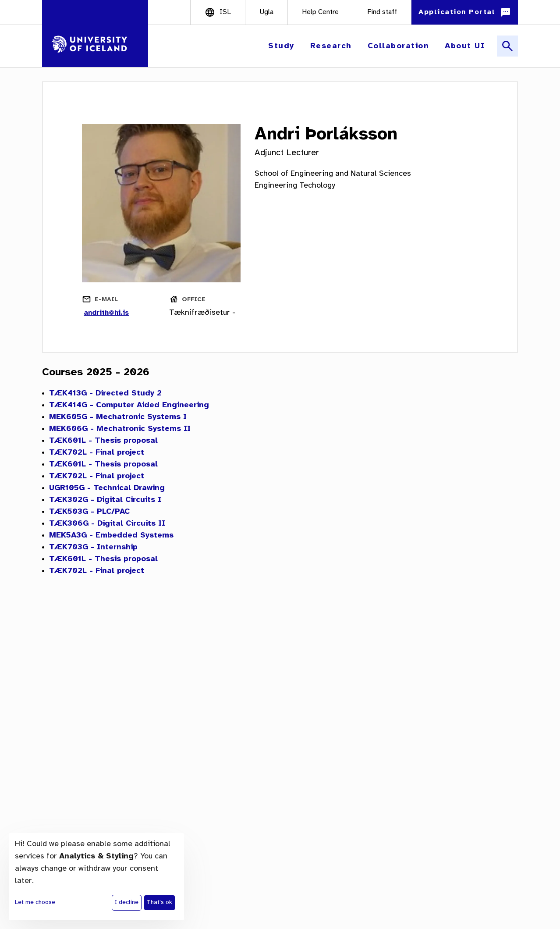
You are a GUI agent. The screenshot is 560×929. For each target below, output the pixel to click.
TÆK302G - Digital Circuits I (105, 500)
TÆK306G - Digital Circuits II (107, 524)
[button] (282, 46)
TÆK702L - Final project (97, 453)
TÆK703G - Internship (93, 547)
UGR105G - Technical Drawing (107, 488)
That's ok (159, 902)
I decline (126, 902)
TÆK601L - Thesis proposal (103, 441)
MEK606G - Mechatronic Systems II (120, 429)
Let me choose (35, 902)
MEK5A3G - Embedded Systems (111, 536)
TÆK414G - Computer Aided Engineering (129, 405)
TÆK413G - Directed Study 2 (105, 393)
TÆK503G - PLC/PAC (89, 512)
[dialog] (96, 877)
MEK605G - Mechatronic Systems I (118, 417)
